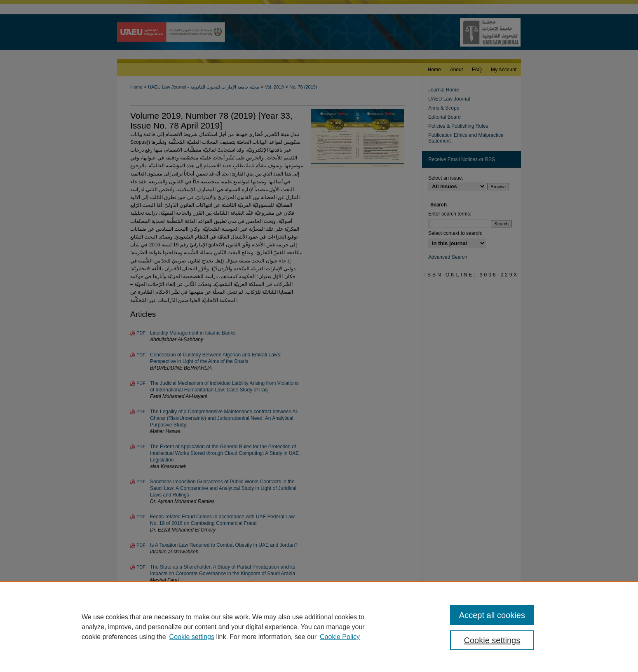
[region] (319, 627)
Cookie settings (192, 637)
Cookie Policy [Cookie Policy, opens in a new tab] (340, 637)
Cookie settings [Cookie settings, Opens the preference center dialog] (492, 640)
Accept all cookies (492, 615)
